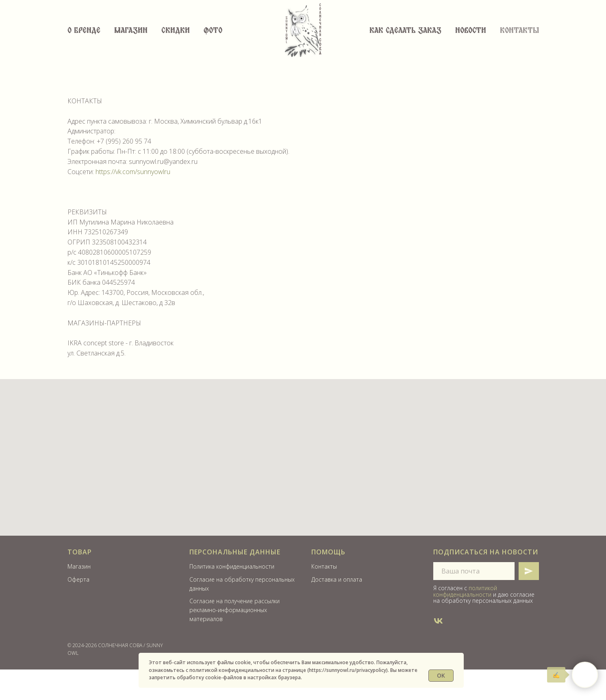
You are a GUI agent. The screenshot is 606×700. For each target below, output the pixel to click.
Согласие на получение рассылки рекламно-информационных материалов (235, 610)
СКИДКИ (176, 31)
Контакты (519, 31)
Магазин (131, 31)
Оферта (78, 579)
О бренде (84, 31)
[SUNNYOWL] (438, 621)
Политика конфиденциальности (232, 566)
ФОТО (213, 31)
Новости (471, 31)
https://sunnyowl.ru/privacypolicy (348, 670)
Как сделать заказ (405, 31)
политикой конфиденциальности (465, 591)
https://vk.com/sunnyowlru (133, 172)
